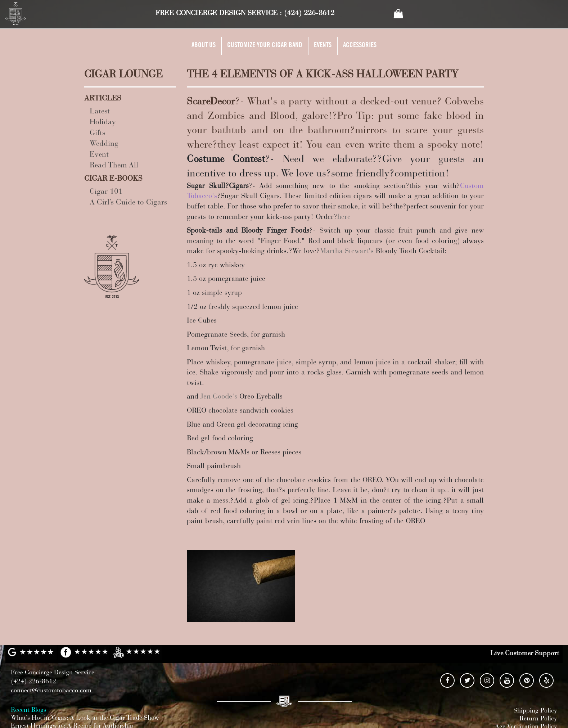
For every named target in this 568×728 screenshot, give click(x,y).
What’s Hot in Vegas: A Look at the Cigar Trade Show (85, 718)
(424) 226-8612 (309, 13)
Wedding (104, 144)
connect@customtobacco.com (51, 691)
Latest (100, 112)
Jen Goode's (219, 397)
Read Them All (114, 166)
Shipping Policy (535, 711)
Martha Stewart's (347, 251)
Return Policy (538, 719)
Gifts (97, 133)
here (344, 217)
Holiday (103, 123)
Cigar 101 (106, 192)
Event (99, 155)
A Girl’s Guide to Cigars (128, 203)
